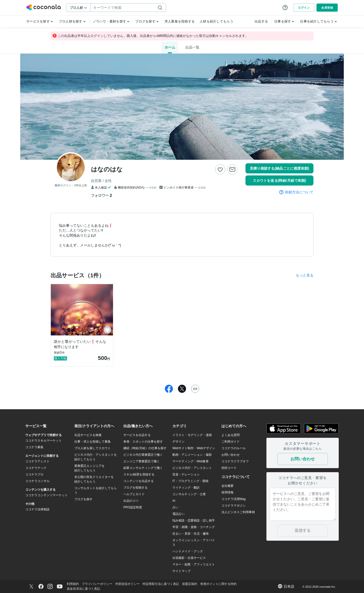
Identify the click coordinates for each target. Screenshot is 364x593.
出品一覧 (192, 47)
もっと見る (305, 275)
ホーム (170, 47)
